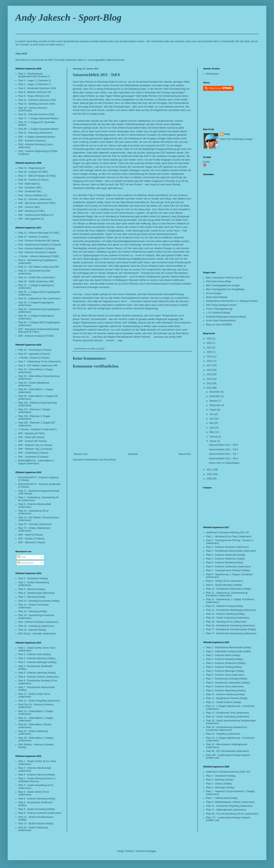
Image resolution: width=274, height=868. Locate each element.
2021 (210, 348)
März (212, 432)
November (215, 396)
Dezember (215, 392)
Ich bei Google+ (214, 293)
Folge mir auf (220, 88)
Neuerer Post (81, 454)
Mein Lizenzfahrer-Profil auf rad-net (224, 278)
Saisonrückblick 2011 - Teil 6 (223, 459)
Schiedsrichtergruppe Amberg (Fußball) (226, 317)
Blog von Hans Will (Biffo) (219, 325)
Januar (213, 441)
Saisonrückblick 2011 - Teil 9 (223, 445)
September (215, 405)
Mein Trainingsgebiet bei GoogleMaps (225, 289)
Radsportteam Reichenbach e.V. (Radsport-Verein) (232, 301)
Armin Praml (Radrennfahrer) (221, 321)
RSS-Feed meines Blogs (219, 281)
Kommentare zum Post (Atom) (101, 460)
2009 (210, 479)
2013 (210, 383)
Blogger (152, 851)
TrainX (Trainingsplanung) (219, 309)
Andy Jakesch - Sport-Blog (68, 17)
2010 (210, 474)
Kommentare (25, 563)
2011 (210, 470)
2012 (210, 388)
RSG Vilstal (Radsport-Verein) (221, 305)
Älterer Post (185, 454)
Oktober (214, 401)
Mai (212, 423)
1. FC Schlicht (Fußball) (218, 313)
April (212, 428)
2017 (210, 365)
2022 (210, 343)
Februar (214, 437)
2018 (210, 361)
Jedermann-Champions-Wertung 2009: (226, 772)
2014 (210, 379)
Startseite (133, 454)
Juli (211, 414)
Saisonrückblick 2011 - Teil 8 (96, 75)
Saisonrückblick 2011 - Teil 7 (223, 454)
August (213, 410)
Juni (212, 419)
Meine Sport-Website (217, 297)
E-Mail (206, 162)
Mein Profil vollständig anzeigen (237, 139)
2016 (210, 370)
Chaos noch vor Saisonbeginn (224, 463)
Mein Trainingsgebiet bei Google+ (223, 286)
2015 (210, 374)
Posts (22, 557)
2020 (210, 352)
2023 (210, 339)
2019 (210, 357)
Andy (227, 134)
